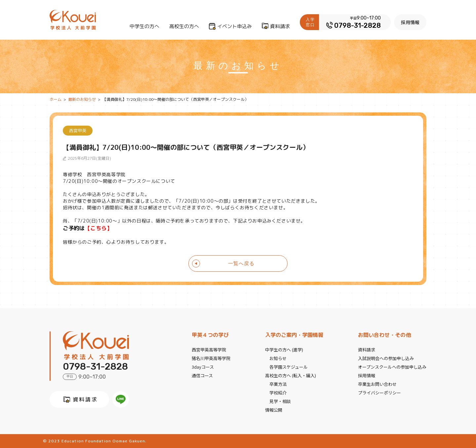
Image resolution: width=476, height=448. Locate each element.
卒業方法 (278, 384)
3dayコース (203, 367)
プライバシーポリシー (379, 393)
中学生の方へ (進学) (284, 350)
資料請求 (280, 26)
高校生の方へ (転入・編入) (291, 375)
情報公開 (274, 410)
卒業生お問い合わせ (377, 384)
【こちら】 (98, 228)
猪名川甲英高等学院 (211, 358)
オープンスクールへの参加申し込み (392, 367)
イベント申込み (235, 26)
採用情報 (410, 22)
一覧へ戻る (241, 263)
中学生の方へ (144, 26)
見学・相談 (280, 401)
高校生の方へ (184, 26)
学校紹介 (278, 393)
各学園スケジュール (289, 367)
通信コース (202, 375)
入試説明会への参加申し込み (386, 358)
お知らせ (278, 358)
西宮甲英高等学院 (209, 350)
